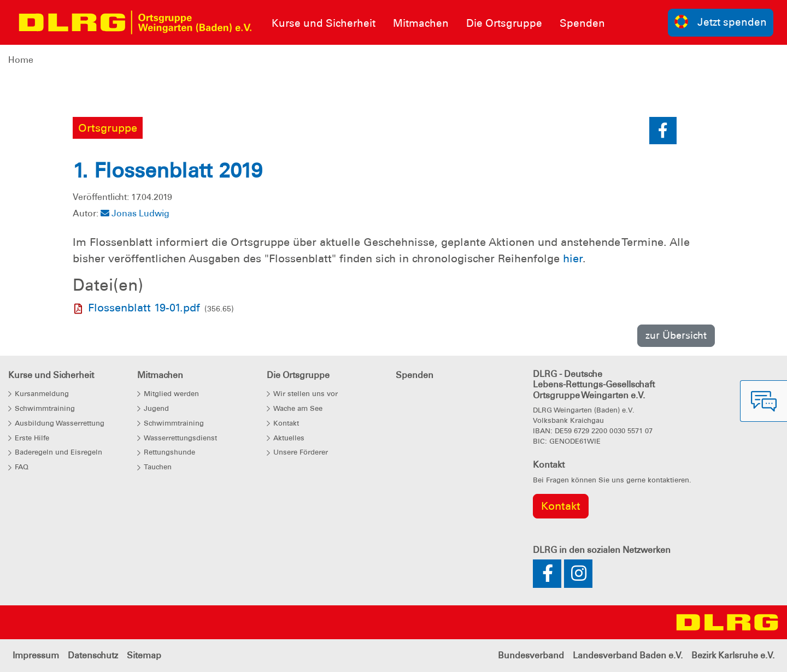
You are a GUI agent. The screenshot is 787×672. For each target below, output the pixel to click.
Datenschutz (93, 655)
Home (21, 60)
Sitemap (144, 655)
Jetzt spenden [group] (721, 22)
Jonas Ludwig (135, 213)
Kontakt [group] (561, 506)
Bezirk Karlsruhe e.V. (733, 655)
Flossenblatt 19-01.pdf (144, 308)
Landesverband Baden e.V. (628, 655)
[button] (663, 131)
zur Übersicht (676, 335)
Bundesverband (531, 655)
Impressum (36, 655)
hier (573, 258)
